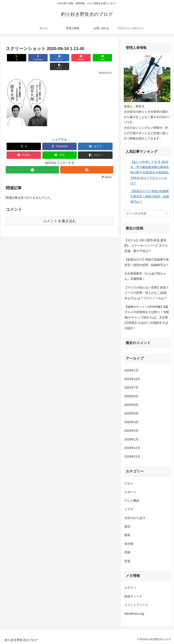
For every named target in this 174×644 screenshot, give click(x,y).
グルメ (129, 483)
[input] (147, 214)
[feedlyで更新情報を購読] (32, 161)
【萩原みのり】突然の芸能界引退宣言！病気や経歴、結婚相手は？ (150, 197)
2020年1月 (131, 439)
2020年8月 (131, 405)
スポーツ (130, 492)
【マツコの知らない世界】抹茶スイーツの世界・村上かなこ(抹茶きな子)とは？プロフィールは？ (147, 293)
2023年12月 (132, 379)
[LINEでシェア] (86, 58)
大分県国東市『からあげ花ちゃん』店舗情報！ (145, 276)
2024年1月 (131, 370)
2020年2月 (131, 431)
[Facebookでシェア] (33, 58)
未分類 (129, 544)
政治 (127, 526)
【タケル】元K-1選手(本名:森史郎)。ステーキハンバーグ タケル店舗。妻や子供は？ (146, 246)
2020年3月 (131, 422)
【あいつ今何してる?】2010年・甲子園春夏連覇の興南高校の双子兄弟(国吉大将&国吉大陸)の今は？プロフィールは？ (150, 173)
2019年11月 (132, 457)
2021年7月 (131, 388)
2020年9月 (131, 396)
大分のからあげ (135, 518)
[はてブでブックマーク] (51, 58)
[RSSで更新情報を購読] (87, 161)
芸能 (127, 552)
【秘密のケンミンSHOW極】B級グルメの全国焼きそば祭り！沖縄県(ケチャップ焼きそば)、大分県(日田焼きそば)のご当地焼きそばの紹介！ (147, 317)
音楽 (127, 561)
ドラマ (129, 509)
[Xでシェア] (15, 58)
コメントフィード (136, 605)
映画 (127, 535)
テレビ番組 (132, 501)
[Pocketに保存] (68, 58)
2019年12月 (132, 448)
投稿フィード (133, 596)
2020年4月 (131, 413)
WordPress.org (134, 614)
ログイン (130, 588)
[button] (104, 58)
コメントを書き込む (60, 212)
